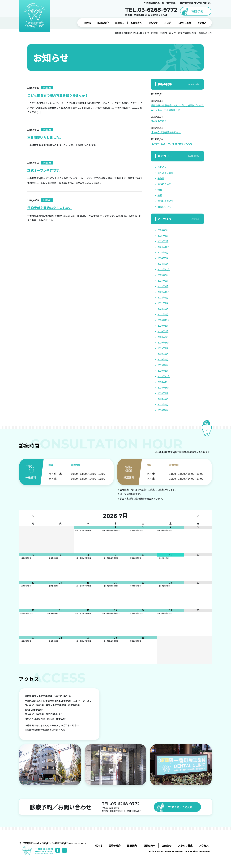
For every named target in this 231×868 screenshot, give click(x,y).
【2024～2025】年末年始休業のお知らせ (172, 144)
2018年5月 (163, 404)
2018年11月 (164, 382)
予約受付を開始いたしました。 (50, 208)
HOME (88, 23)
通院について (164, 206)
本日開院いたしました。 (45, 138)
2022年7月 (163, 303)
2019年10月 (164, 343)
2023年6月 (163, 275)
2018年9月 (163, 393)
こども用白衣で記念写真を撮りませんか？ (58, 96)
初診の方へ (136, 23)
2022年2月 (163, 309)
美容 (160, 195)
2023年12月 (164, 269)
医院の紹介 (103, 23)
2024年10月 (164, 247)
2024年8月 (163, 252)
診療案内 (120, 23)
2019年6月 (163, 354)
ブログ (167, 23)
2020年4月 (163, 331)
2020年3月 (163, 337)
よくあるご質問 (165, 173)
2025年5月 (163, 241)
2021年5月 (163, 314)
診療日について (165, 201)
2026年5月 (163, 230)
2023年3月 (163, 281)
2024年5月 (163, 258)
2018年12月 (164, 376)
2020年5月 (163, 326)
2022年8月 (163, 297)
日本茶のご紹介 (159, 121)
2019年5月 (163, 359)
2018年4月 (163, 410)
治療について (164, 184)
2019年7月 (163, 348)
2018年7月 (163, 399)
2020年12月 (164, 320)
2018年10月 (164, 388)
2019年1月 (163, 371)
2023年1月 (163, 286)
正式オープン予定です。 (45, 171)
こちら (62, 730)
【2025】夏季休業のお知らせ (166, 132)
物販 (160, 190)
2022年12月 (164, 292)
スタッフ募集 (184, 23)
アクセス (202, 23)
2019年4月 (163, 365)
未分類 (161, 178)
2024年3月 (163, 264)
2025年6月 (163, 236)
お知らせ (153, 23)
